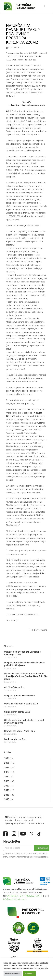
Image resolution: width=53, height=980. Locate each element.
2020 (7, 786)
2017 (7, 799)
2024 (7, 768)
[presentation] (25, 864)
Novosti (8, 646)
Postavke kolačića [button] (13, 974)
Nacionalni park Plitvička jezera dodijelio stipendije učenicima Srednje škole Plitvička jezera (26, 676)
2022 (7, 777)
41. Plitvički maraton (14, 687)
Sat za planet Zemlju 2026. (17, 712)
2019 (7, 790)
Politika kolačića (36, 823)
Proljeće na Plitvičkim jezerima (19, 695)
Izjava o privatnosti (24, 820)
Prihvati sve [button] (29, 974)
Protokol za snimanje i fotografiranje (23, 817)
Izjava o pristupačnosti (15, 823)
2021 (7, 781)
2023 (7, 772)
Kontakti (8, 820)
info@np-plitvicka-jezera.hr (15, 899)
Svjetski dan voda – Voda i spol (20, 731)
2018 (7, 795)
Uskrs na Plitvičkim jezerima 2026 (21, 704)
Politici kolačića (41, 968)
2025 (7, 763)
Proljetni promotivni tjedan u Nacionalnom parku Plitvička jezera (25, 664)
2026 (7, 758)
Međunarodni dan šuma (16, 739)
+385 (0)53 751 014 (33, 896)
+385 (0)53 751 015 (15, 896)
